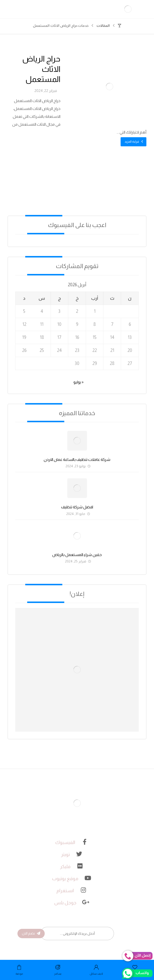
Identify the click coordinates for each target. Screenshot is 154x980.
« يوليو (78, 382)
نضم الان (31, 933)
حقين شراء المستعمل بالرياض (77, 555)
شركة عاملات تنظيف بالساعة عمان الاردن (77, 460)
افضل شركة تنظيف (77, 507)
